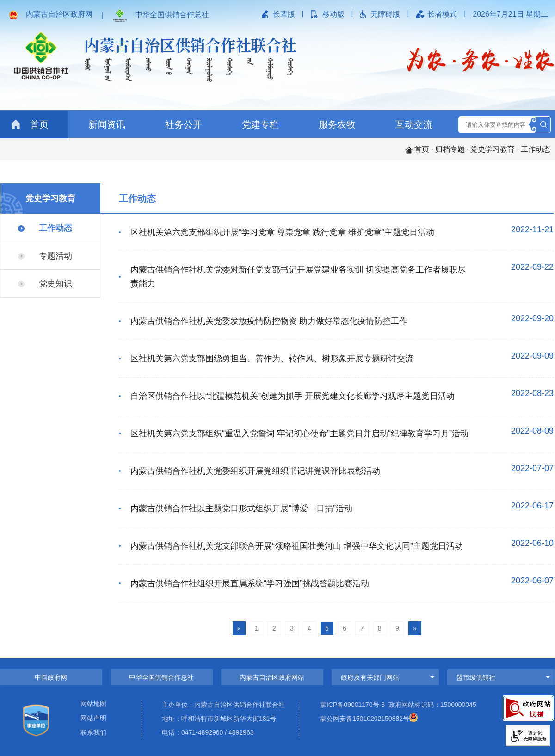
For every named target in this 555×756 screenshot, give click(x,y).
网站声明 (93, 718)
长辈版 (284, 14)
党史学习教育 (493, 149)
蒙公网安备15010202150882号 (365, 719)
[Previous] (239, 628)
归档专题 (450, 149)
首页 (30, 124)
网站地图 (93, 704)
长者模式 (442, 14)
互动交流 (414, 124)
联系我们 (93, 733)
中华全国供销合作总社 (172, 15)
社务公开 (184, 124)
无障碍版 (385, 14)
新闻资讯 (107, 124)
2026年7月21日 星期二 (510, 14)
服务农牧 (337, 124)
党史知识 (45, 284)
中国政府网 (51, 677)
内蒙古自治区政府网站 (272, 677)
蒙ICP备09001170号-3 (352, 705)
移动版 (333, 14)
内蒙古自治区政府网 (59, 14)
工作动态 (536, 149)
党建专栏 (260, 124)
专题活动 (45, 256)
